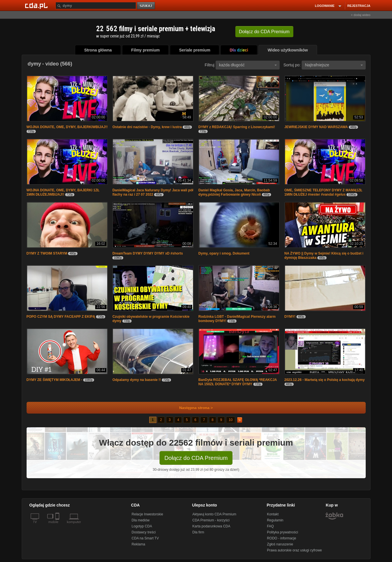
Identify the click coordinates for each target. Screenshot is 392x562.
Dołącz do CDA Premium (196, 458)
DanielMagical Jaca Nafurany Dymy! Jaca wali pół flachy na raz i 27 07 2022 (153, 192)
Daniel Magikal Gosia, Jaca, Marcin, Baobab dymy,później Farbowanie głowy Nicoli (234, 192)
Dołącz (264, 32)
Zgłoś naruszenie (280, 544)
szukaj (146, 6)
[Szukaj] (96, 6)
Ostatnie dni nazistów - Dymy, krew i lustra (147, 127)
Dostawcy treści (144, 532)
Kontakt (273, 514)
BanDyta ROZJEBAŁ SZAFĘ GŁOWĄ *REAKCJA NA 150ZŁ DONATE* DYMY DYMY (238, 382)
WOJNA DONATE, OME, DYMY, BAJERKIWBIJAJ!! (67, 127)
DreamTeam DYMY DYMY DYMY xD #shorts (148, 253)
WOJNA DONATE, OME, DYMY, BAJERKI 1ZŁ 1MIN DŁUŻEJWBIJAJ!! (63, 192)
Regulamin (275, 520)
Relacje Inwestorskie (147, 514)
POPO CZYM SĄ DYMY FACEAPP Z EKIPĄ (61, 317)
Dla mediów (141, 520)
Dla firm (198, 532)
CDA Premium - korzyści (211, 520)
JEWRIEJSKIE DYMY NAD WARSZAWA (316, 127)
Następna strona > (192, 408)
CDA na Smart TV (145, 538)
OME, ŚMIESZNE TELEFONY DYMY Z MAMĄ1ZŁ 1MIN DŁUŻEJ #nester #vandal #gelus (324, 192)
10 (231, 420)
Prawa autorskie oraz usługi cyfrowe (295, 550)
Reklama (138, 544)
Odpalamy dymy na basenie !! (137, 380)
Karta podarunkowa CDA (211, 526)
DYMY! (290, 317)
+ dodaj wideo (361, 15)
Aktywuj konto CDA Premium (214, 514)
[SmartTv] (58, 525)
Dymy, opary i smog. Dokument (224, 253)
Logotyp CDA (142, 526)
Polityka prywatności (283, 532)
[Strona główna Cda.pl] (37, 5)
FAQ (270, 526)
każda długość (248, 65)
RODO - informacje (282, 538)
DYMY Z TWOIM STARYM (47, 253)
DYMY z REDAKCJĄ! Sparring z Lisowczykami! (237, 127)
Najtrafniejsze (334, 65)
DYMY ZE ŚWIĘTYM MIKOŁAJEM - (55, 380)
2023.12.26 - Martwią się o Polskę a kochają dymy (325, 380)
